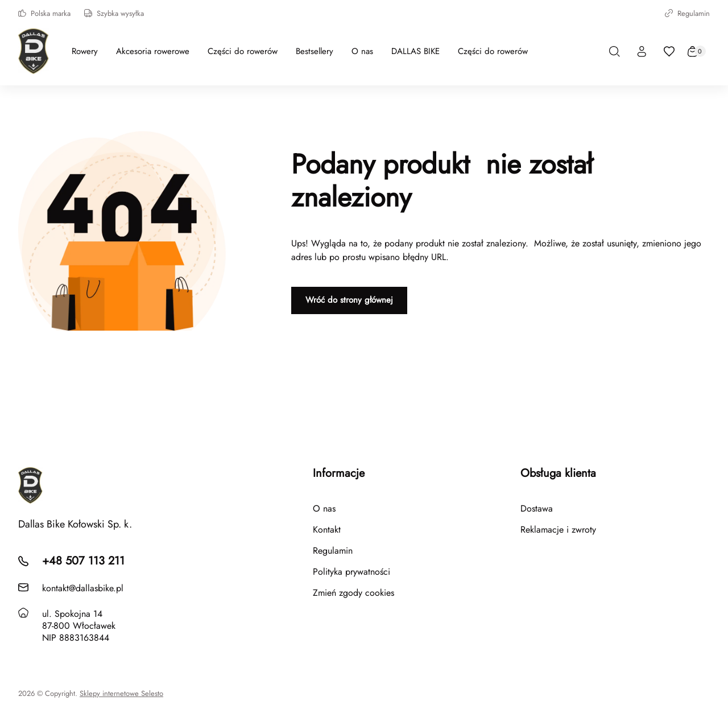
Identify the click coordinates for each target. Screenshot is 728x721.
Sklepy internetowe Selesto (121, 694)
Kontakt (327, 530)
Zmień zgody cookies (353, 593)
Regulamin (687, 13)
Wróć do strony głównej (349, 300)
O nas (324, 508)
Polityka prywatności (351, 572)
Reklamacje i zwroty (558, 530)
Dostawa (537, 508)
